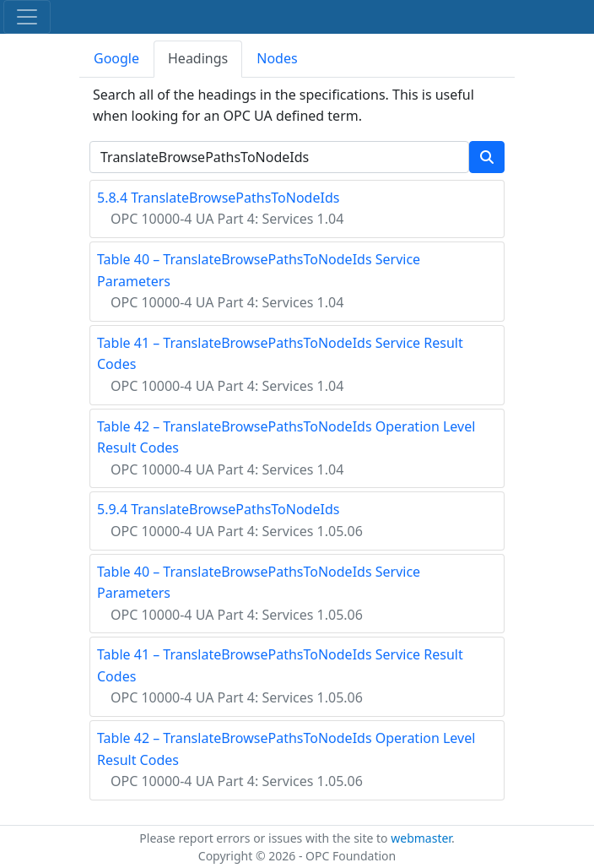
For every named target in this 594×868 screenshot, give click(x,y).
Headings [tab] (198, 58)
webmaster (421, 838)
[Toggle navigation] (27, 17)
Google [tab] (116, 58)
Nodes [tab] (277, 58)
